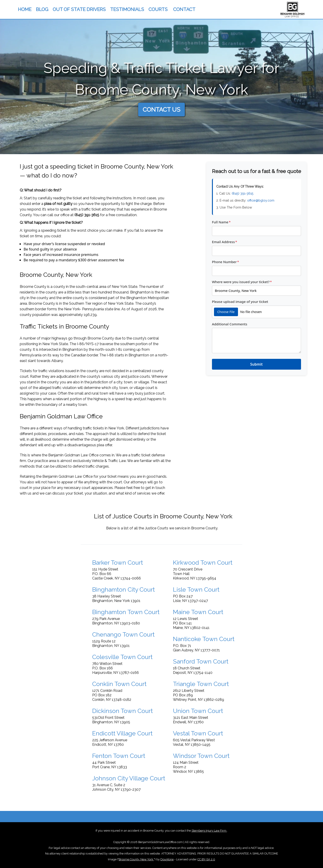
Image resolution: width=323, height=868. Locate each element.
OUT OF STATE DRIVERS (79, 9)
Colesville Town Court (122, 657)
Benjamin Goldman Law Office (73, 455)
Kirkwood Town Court (203, 563)
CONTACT (184, 9)
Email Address (225, 242)
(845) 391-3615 (87, 215)
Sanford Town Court (201, 661)
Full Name (221, 222)
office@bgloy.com (261, 200)
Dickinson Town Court (122, 711)
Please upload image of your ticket (240, 302)
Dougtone (167, 859)
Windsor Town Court (201, 756)
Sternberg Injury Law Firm (209, 831)
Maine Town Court (198, 612)
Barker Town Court (118, 563)
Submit (256, 364)
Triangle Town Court (201, 684)
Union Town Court (198, 711)
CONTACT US (161, 110)
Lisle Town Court (196, 589)
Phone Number (226, 262)
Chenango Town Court (123, 634)
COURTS (158, 9)
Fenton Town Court (119, 756)
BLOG (42, 9)
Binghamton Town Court (126, 612)
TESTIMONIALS (127, 9)
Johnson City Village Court (129, 778)
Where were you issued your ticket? (242, 282)
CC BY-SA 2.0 (206, 859)
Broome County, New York (136, 859)
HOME (25, 9)
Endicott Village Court (122, 733)
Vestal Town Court (198, 733)
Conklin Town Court (119, 684)
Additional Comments (230, 324)
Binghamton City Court (123, 589)
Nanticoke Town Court (204, 639)
